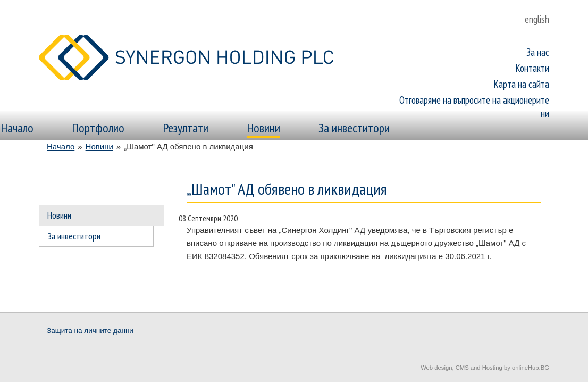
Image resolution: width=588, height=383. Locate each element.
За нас (538, 52)
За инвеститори (354, 128)
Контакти (532, 68)
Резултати (186, 128)
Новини (263, 128)
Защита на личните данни (90, 331)
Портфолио (98, 128)
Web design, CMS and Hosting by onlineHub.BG (485, 368)
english (537, 19)
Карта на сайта (522, 84)
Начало (17, 128)
